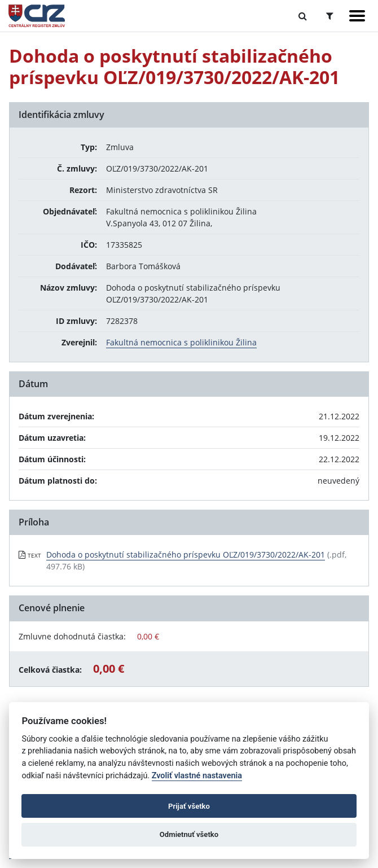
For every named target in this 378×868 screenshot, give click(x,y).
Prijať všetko (189, 806)
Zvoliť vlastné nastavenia (197, 776)
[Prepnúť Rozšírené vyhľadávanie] (330, 16)
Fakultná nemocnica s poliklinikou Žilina (181, 342)
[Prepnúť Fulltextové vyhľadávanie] (303, 16)
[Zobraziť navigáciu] (357, 16)
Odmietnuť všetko (189, 834)
